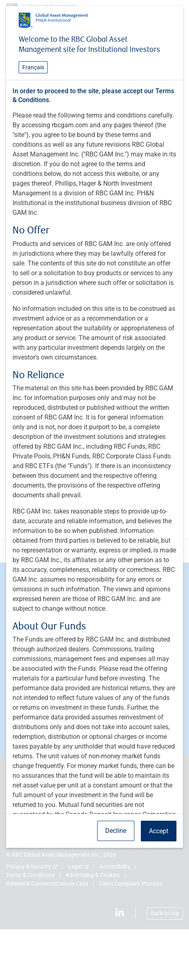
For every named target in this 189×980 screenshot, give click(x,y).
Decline (116, 831)
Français (33, 67)
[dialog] (94, 490)
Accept (159, 831)
